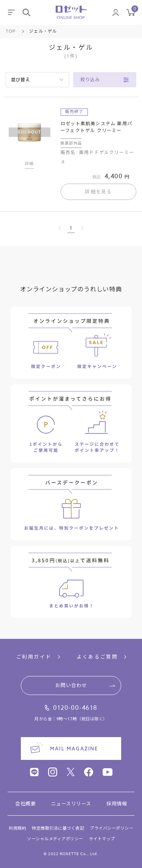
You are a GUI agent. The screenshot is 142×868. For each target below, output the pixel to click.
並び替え (21, 79)
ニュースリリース (71, 804)
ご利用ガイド (34, 657)
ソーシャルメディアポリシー (55, 839)
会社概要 (25, 804)
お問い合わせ (71, 685)
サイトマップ (102, 839)
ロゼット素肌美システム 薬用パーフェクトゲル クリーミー (96, 127)
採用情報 (117, 804)
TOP (11, 31)
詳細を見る (98, 192)
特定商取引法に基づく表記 (58, 828)
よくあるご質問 (97, 657)
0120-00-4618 (75, 708)
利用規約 (17, 828)
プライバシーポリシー (112, 828)
